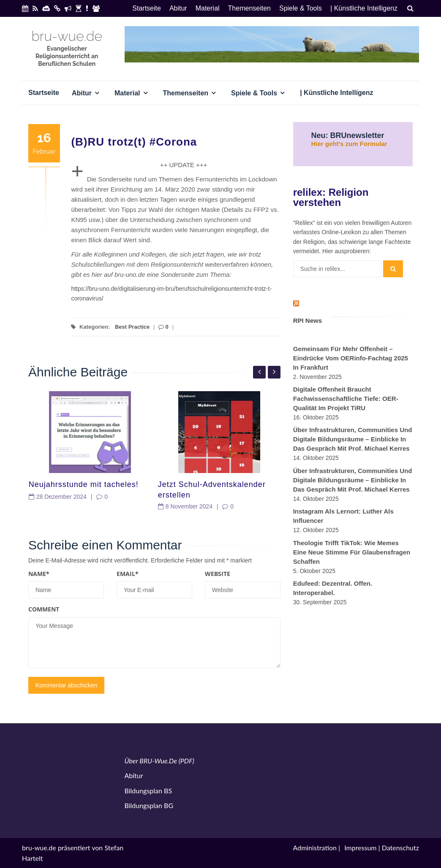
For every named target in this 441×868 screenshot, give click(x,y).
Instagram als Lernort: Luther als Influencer (343, 516)
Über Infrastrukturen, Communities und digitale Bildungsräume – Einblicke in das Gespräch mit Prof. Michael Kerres (353, 439)
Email (128, 574)
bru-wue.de (67, 36)
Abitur (178, 8)
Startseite (147, 8)
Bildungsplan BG (149, 805)
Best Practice (132, 327)
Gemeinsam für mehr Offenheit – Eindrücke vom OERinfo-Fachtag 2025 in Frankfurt (351, 358)
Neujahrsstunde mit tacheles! (84, 484)
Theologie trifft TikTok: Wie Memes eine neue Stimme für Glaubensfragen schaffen (352, 552)
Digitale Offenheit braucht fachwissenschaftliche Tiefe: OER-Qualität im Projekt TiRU (346, 399)
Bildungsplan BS (148, 791)
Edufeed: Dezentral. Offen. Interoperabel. (333, 588)
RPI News (308, 320)
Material (208, 8)
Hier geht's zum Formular (349, 144)
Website (218, 574)
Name (39, 574)
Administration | (317, 848)
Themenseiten (249, 8)
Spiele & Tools (301, 8)
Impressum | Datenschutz (382, 848)
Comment (44, 609)
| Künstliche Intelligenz (364, 8)
